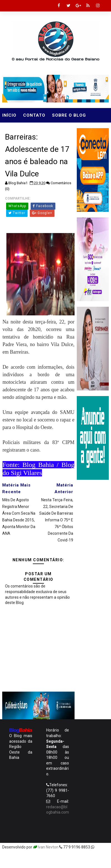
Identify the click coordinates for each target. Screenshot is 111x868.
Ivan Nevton (48, 847)
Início (9, 115)
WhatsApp (17, 206)
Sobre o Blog (69, 115)
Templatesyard (16, 855)
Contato (34, 115)
